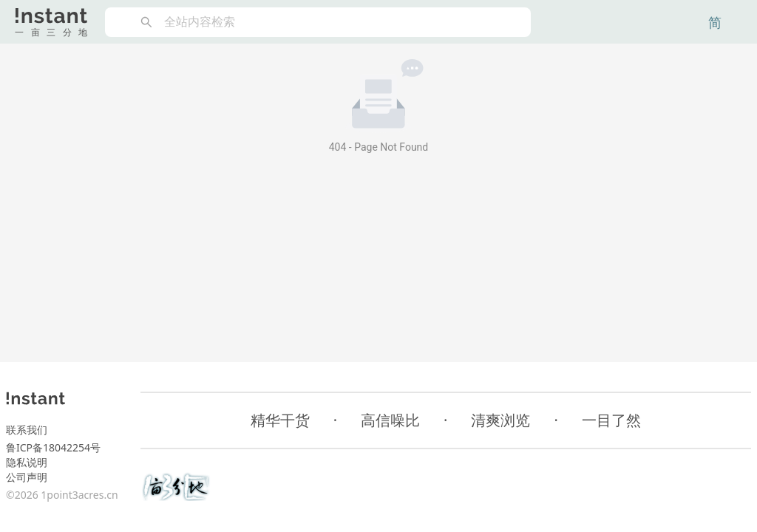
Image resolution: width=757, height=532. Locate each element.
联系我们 (27, 430)
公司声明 (27, 477)
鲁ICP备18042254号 (53, 447)
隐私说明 (27, 462)
